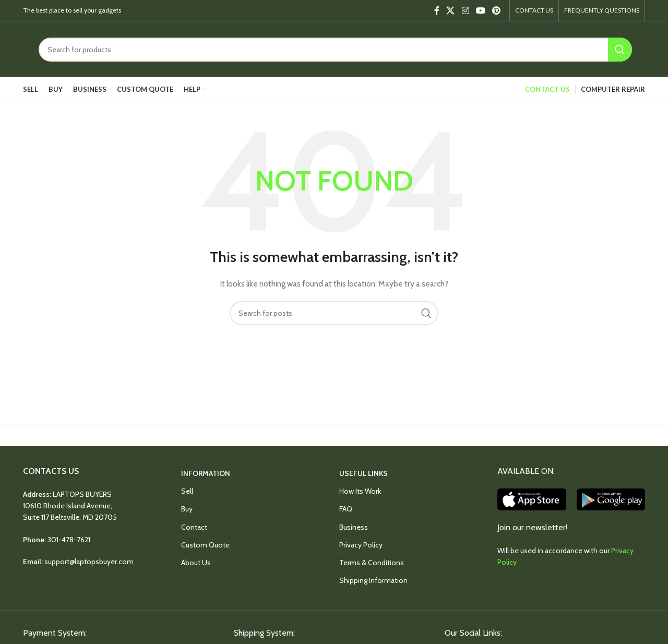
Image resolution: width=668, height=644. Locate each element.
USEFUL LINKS (363, 473)
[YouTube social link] (480, 11)
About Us (196, 563)
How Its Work (360, 491)
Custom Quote (205, 545)
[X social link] (451, 11)
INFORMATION (206, 473)
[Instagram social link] (465, 11)
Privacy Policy (361, 545)
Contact (194, 527)
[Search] (335, 50)
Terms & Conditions (372, 563)
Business (354, 527)
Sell (187, 491)
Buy (187, 509)
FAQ (346, 509)
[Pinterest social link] (497, 11)
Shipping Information (373, 580)
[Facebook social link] (437, 11)
